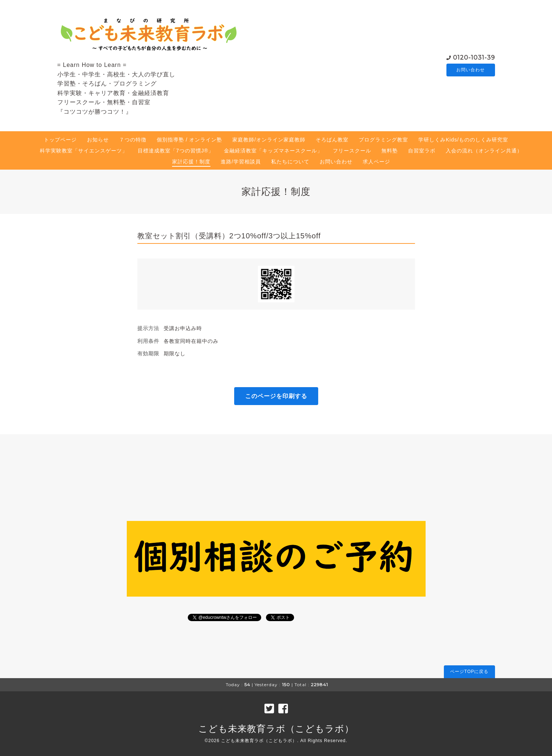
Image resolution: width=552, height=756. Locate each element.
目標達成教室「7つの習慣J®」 (176, 151)
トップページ (60, 140)
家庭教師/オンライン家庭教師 (269, 140)
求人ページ (376, 162)
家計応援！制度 (191, 162)
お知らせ (98, 140)
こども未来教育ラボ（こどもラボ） (276, 729)
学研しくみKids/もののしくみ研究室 (463, 140)
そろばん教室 (332, 140)
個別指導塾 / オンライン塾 (190, 140)
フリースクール (352, 151)
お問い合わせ (471, 70)
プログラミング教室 (383, 140)
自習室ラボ (422, 151)
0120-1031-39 (474, 57)
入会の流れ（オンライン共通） (484, 151)
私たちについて (290, 162)
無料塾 (390, 151)
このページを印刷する (276, 396)
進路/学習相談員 (241, 162)
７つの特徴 (133, 140)
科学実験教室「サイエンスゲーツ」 (84, 151)
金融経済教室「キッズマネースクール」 (273, 151)
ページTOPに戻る (469, 672)
